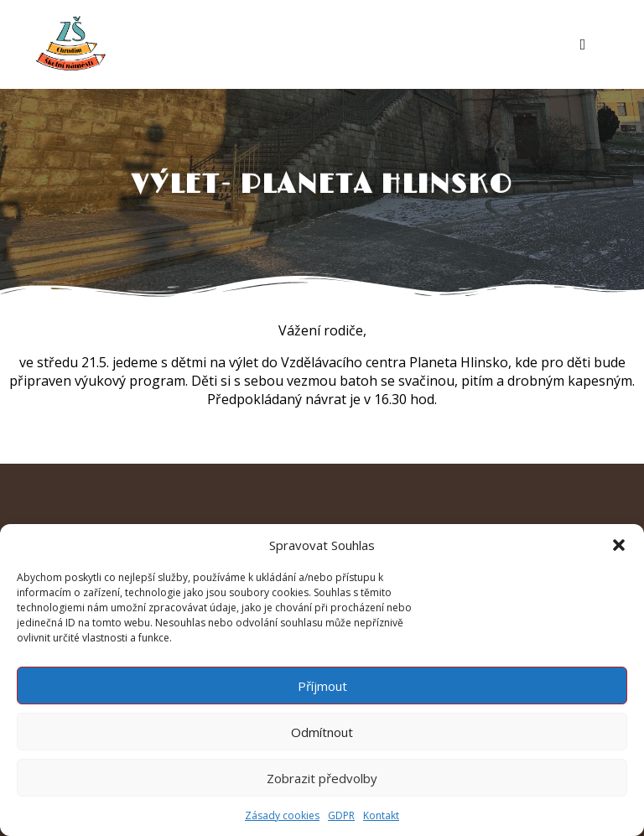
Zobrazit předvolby (322, 778)
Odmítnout (322, 732)
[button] (619, 545)
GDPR (341, 815)
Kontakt (381, 815)
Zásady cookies (282, 815)
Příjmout (322, 686)
